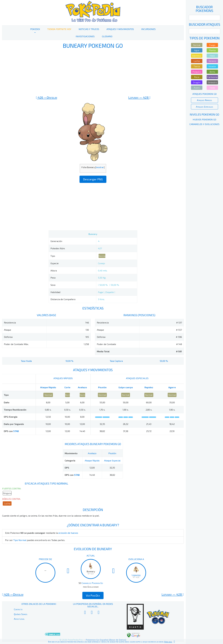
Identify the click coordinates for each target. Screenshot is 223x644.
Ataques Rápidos (204, 100)
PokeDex (35, 29)
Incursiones (148, 29)
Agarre (172, 387)
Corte (67, 387)
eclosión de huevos (68, 533)
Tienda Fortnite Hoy (59, 29)
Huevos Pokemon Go (204, 119)
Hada (212, 88)
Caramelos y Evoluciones (204, 124)
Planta (212, 50)
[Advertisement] (93, 72)
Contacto (18, 609)
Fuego (212, 45)
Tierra (197, 66)
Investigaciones (85, 36)
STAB (16, 431)
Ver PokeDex (93, 595)
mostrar (100, 167)
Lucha (7, 503)
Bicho (212, 72)
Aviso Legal (19, 619)
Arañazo (82, 387)
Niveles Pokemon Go (204, 114)
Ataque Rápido (48, 387)
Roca (197, 77)
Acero (197, 88)
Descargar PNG (93, 179)
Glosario (107, 36)
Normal (102, 256)
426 (46, 97)
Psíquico (197, 72)
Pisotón (102, 387)
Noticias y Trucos (89, 29)
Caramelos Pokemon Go (92, 583)
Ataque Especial (112, 460)
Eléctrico (197, 56)
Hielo (212, 56)
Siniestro (212, 82)
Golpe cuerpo (126, 387)
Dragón (197, 82)
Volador (212, 66)
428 (139, 97)
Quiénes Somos (21, 614)
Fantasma (212, 77)
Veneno (212, 61)
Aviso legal (168, 642)
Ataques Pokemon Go (205, 94)
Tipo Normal (20, 540)
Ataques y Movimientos (120, 29)
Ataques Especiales (205, 107)
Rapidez (149, 387)
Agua (197, 50)
